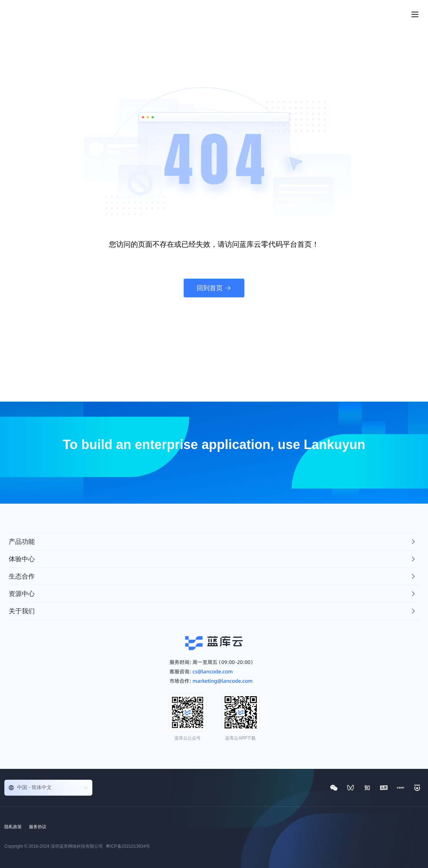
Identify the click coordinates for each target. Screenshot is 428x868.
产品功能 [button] (213, 542)
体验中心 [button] (213, 559)
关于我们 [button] (213, 611)
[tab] (214, 542)
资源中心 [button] (213, 594)
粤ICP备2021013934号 (128, 846)
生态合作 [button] (213, 576)
